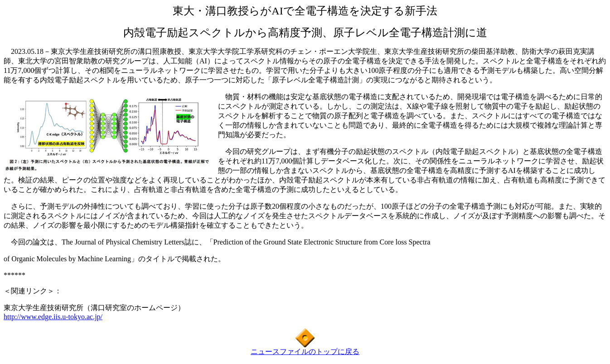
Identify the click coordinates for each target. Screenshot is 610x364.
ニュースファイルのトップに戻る (305, 352)
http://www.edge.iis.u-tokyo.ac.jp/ (53, 317)
